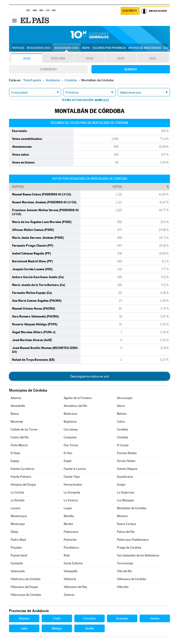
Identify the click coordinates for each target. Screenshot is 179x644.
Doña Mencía (19, 445)
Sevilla (89, 628)
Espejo (15, 461)
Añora (121, 406)
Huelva (155, 618)
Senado (131, 69)
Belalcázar (71, 414)
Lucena (16, 508)
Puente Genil (19, 555)
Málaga (57, 628)
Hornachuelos (73, 485)
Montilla (69, 516)
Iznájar (121, 485)
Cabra (121, 422)
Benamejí (17, 422)
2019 (27, 58)
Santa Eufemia (73, 563)
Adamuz (16, 398)
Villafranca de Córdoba (26, 579)
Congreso (48, 69)
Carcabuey (71, 429)
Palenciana (71, 532)
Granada (122, 618)
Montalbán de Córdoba (132, 508)
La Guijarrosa (126, 492)
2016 (89, 58)
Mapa (86, 48)
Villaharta (70, 579)
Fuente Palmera (21, 477)
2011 (152, 58)
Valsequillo (71, 571)
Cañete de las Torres (24, 429)
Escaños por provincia (109, 48)
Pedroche (70, 540)
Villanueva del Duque (24, 587)
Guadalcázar (125, 477)
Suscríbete (130, 11)
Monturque (18, 524)
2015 (121, 58)
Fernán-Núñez (126, 461)
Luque (68, 508)
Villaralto (123, 587)
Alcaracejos (125, 398)
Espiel (68, 461)
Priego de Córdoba (129, 548)
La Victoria (71, 500)
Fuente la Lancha (75, 469)
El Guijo (15, 453)
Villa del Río (124, 571)
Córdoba (122, 437)
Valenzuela (18, 571)
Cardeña (122, 429)
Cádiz (57, 618)
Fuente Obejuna (127, 469)
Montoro (122, 516)
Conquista (70, 437)
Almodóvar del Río (75, 406)
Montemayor (19, 516)
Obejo (14, 532)
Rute (67, 555)
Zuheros (69, 595)
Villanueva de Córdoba (132, 579)
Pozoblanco (71, 548)
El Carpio (123, 445)
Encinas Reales (127, 453)
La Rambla (18, 500)
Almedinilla (18, 406)
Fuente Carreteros (22, 469)
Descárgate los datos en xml (89, 376)
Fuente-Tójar (72, 477)
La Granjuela (72, 492)
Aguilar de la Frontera (78, 398)
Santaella (17, 563)
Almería (24, 618)
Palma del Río (126, 532)
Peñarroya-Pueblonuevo (133, 540)
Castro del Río (20, 437)
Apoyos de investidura (145, 48)
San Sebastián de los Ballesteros (138, 555)
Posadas (16, 548)
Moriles (68, 524)
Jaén (24, 628)
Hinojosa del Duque (23, 485)
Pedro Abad (18, 540)
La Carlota (17, 492)
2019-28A (58, 58)
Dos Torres (71, 445)
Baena (15, 414)
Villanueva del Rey (75, 587)
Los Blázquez (126, 500)
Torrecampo (125, 563)
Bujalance (70, 422)
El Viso (68, 453)
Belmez (122, 414)
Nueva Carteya (127, 524)
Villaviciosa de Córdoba (26, 595)
